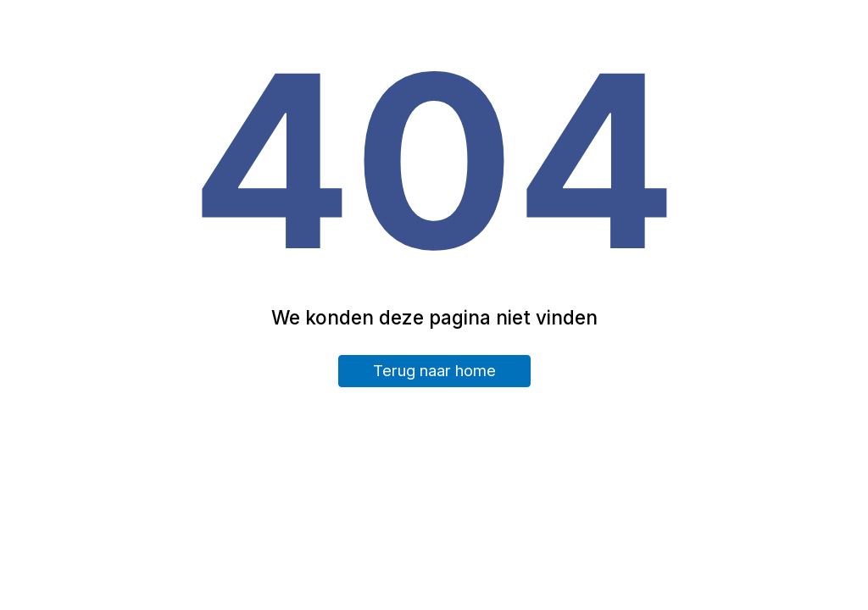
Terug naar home (434, 370)
